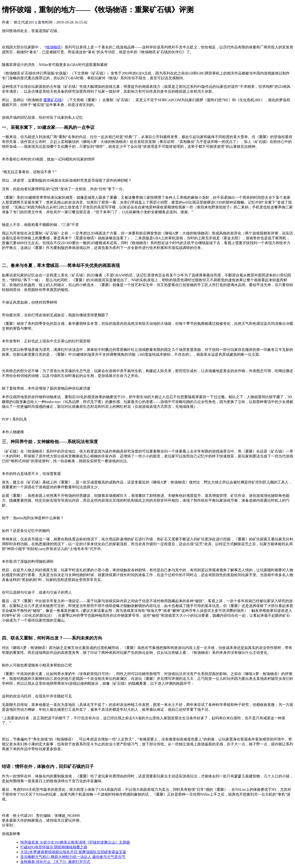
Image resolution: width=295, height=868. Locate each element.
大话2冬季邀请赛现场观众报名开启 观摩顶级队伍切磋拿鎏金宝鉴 (73, 852)
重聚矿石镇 (53, 100)
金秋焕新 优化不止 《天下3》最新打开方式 (55, 862)
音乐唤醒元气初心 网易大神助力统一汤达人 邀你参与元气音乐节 (73, 857)
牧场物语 (53, 47)
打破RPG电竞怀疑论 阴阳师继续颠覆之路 (54, 847)
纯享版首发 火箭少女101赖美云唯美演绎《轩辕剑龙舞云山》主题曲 (75, 842)
